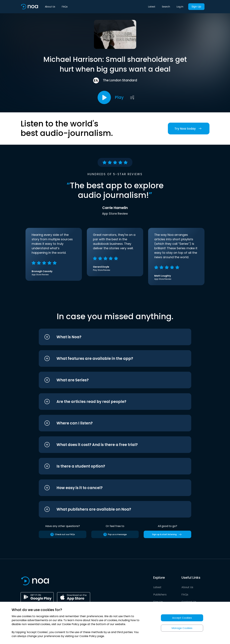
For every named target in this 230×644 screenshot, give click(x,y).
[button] (109, 337)
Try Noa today (189, 129)
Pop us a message (115, 534)
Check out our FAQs (62, 534)
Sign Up (196, 7)
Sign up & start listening (167, 534)
